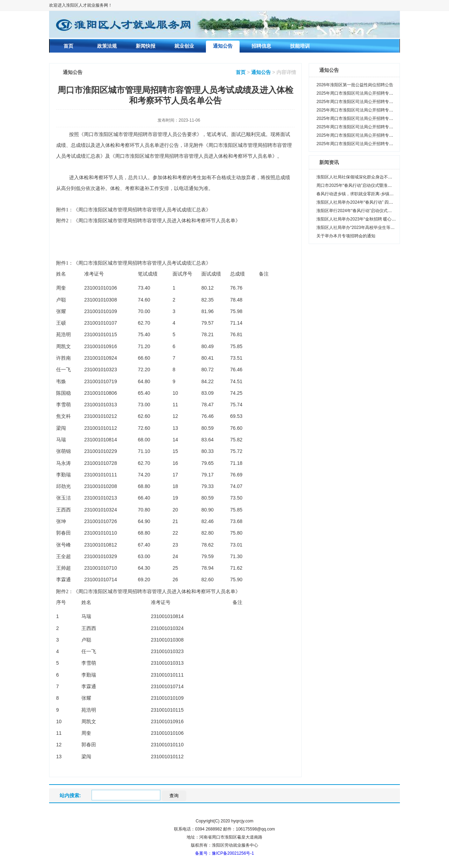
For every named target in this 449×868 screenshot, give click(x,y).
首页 (68, 46)
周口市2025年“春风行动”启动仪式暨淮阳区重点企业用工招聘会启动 (379, 185)
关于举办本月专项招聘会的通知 (346, 236)
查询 (174, 796)
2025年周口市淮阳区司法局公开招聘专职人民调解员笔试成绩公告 (378, 135)
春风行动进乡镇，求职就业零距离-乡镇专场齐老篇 (363, 194)
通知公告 (223, 46)
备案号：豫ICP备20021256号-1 (224, 853)
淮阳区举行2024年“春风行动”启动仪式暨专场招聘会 (365, 211)
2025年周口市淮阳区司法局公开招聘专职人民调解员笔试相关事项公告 (382, 144)
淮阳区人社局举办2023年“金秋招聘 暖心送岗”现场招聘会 (369, 219)
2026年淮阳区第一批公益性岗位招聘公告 (355, 85)
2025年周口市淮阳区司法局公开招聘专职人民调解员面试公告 (374, 127)
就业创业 (184, 46)
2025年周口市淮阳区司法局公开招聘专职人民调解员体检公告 (374, 102)
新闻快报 (146, 46)
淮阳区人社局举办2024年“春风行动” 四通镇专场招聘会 (367, 202)
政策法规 (107, 46)
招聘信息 (261, 46)
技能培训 (300, 46)
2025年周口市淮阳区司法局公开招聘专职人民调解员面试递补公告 (378, 118)
